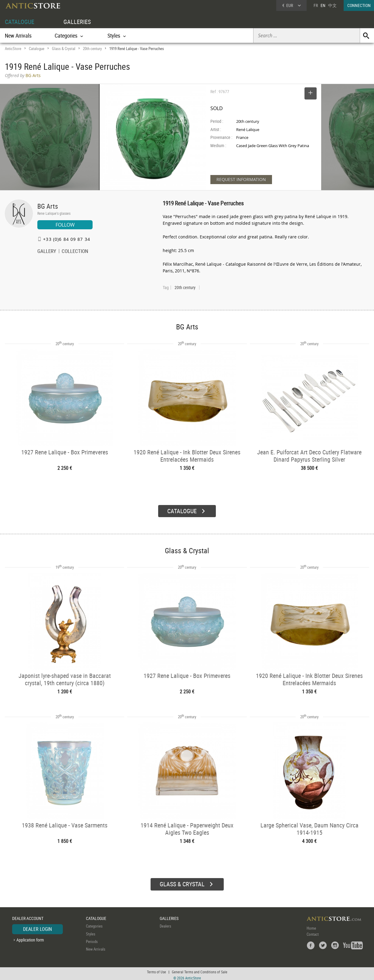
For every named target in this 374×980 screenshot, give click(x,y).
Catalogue (37, 49)
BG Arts (48, 206)
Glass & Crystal (64, 49)
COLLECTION (75, 252)
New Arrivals (18, 35)
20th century (92, 49)
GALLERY (47, 252)
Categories (94, 924)
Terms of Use (156, 969)
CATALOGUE (20, 22)
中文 (332, 5)
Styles (91, 931)
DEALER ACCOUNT (28, 916)
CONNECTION (359, 5)
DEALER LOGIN (37, 927)
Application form (30, 937)
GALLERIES (77, 22)
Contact (313, 932)
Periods (92, 939)
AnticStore (13, 49)
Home (311, 926)
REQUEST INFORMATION (241, 179)
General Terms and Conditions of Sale (200, 969)
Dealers (165, 924)
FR (316, 5)
